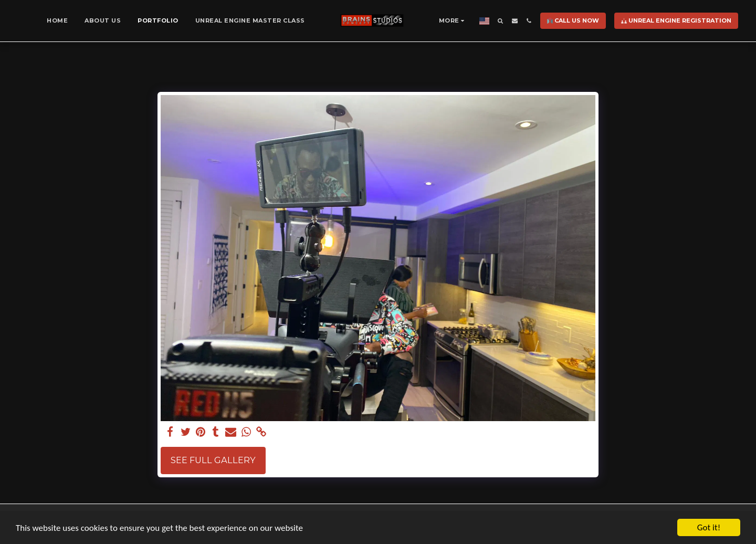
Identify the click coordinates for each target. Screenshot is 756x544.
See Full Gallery (213, 460)
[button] (501, 21)
